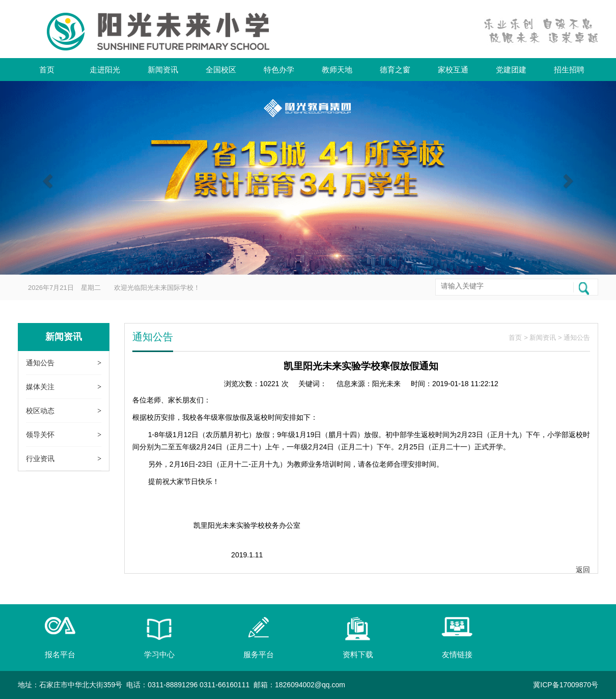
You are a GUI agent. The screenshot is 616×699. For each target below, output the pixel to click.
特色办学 (279, 70)
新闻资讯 (163, 70)
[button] (46, 178)
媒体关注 (40, 387)
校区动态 (40, 411)
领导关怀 (40, 435)
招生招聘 (569, 70)
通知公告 (40, 363)
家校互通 (453, 70)
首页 (47, 70)
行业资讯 (40, 459)
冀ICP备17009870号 (566, 685)
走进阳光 (105, 70)
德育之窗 (395, 70)
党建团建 (511, 70)
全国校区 (221, 70)
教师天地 (337, 70)
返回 (583, 570)
